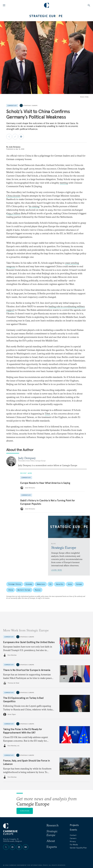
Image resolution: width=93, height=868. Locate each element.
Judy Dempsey (15, 147)
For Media (74, 845)
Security (60, 584)
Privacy (73, 841)
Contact (73, 835)
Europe (79, 584)
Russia (38, 590)
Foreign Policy (15, 584)
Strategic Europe (30, 106)
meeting (64, 183)
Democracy (41, 584)
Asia (70, 584)
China (11, 590)
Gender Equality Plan (78, 848)
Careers (73, 838)
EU (50, 584)
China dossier (13, 196)
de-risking (34, 206)
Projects (74, 825)
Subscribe (25, 811)
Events (73, 830)
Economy (29, 584)
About (51, 841)
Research (53, 825)
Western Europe (24, 590)
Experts (52, 847)
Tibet (47, 414)
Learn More (57, 570)
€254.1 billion (13, 213)
